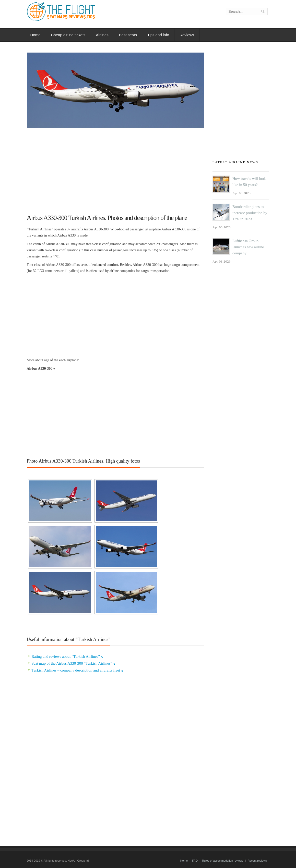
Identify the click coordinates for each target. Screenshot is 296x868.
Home (35, 35)
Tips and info (158, 35)
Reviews (187, 35)
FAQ (195, 861)
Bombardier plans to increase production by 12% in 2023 (250, 213)
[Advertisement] (116, 169)
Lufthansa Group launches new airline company (248, 247)
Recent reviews (257, 861)
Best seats (128, 35)
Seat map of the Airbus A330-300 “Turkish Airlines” (72, 663)
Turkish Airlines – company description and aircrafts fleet (76, 670)
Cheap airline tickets (68, 35)
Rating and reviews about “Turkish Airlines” (66, 656)
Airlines (102, 35)
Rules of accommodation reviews (223, 861)
